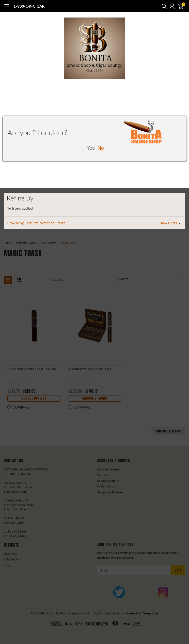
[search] (163, 6)
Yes (91, 148)
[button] (94, 223)
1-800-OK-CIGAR (29, 6)
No (101, 148)
